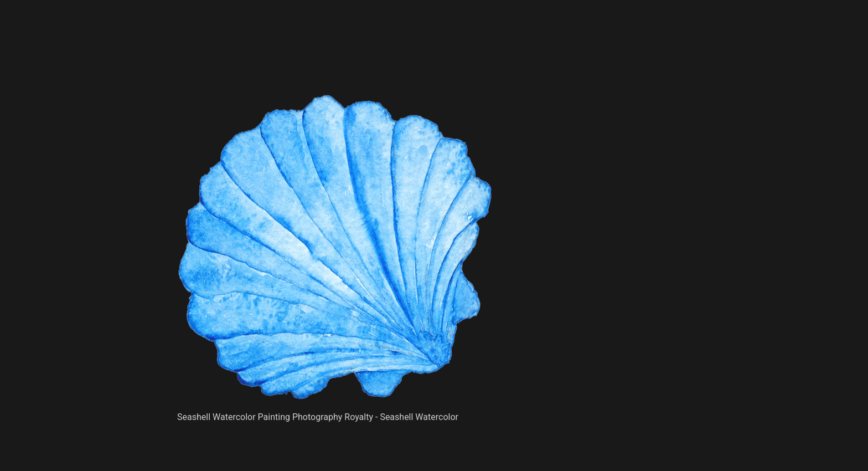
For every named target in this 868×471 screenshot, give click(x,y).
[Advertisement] (334, 66)
